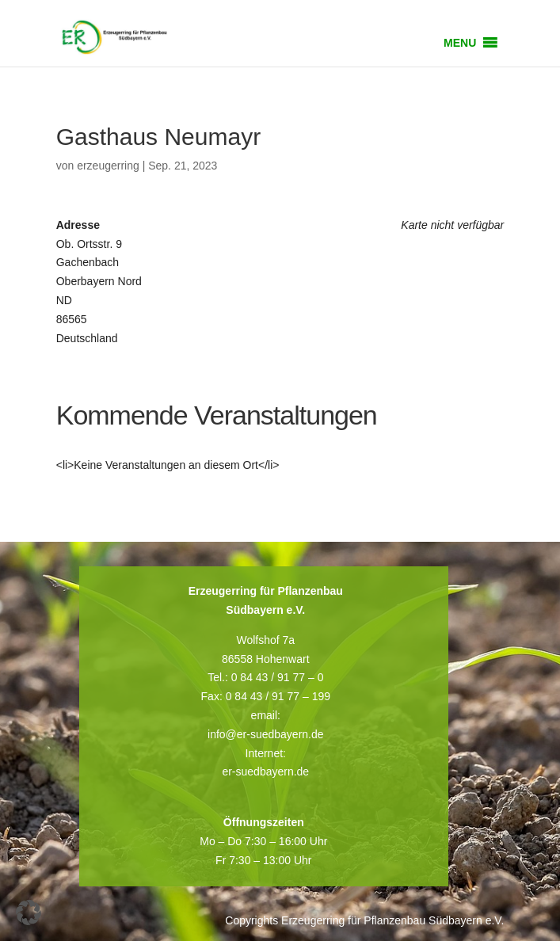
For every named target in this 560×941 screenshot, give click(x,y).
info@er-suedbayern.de (266, 734)
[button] (460, 43)
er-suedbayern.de (265, 771)
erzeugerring (108, 166)
